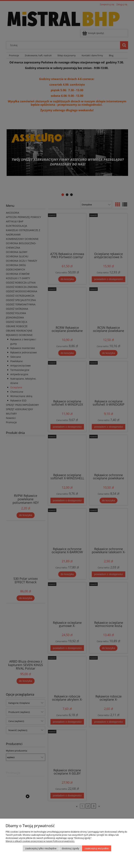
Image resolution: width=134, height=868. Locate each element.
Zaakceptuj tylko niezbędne (41, 848)
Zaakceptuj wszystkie (97, 848)
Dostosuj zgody (70, 848)
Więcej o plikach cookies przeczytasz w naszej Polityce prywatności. (40, 841)
